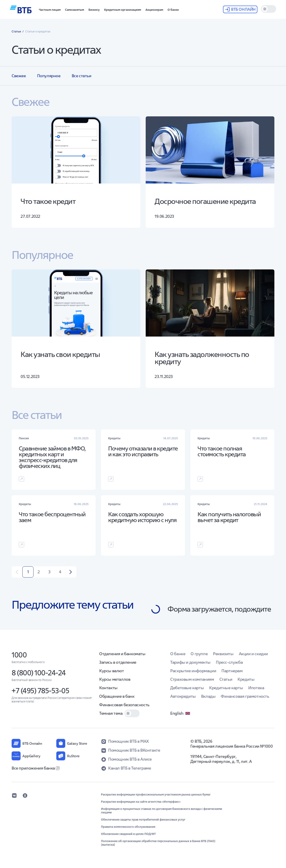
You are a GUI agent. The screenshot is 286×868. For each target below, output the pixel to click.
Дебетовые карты (187, 688)
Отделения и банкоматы (122, 654)
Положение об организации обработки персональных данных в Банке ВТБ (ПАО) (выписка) (158, 843)
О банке (178, 654)
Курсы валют (112, 671)
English (180, 713)
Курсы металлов (115, 679)
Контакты (108, 688)
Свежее (19, 76)
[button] (50, 9)
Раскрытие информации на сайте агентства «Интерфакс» (141, 802)
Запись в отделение (118, 662)
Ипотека (256, 688)
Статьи (226, 679)
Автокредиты (183, 696)
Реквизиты (223, 654)
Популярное (49, 76)
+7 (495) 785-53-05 (40, 691)
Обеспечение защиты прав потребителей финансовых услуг (143, 820)
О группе (199, 654)
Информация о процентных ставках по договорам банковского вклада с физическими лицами (162, 811)
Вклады (208, 696)
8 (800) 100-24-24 (39, 673)
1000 (19, 655)
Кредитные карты (226, 688)
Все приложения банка (36, 768)
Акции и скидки (253, 654)
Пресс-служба (229, 662)
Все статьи (82, 76)
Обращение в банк (117, 696)
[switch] (269, 9)
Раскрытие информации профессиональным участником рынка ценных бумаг (156, 795)
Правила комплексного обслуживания (128, 827)
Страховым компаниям (192, 679)
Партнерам (232, 671)
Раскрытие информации (193, 671)
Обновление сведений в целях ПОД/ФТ (128, 834)
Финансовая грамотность (245, 696)
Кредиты (246, 679)
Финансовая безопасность (124, 705)
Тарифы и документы (190, 662)
